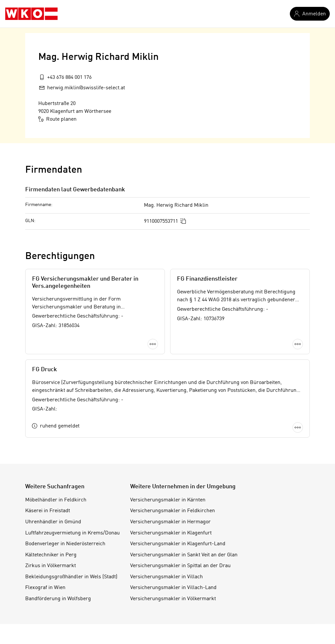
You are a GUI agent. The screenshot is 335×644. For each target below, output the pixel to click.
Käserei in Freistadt (48, 511)
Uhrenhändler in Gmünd (53, 522)
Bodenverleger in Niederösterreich (65, 544)
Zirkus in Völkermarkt (51, 566)
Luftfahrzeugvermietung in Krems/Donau (72, 533)
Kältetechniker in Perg (51, 555)
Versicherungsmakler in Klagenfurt (171, 533)
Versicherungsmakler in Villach (167, 577)
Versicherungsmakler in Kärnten (168, 500)
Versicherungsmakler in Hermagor (170, 522)
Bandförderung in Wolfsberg (58, 599)
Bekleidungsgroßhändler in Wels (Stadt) (71, 577)
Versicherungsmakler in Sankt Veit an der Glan (184, 555)
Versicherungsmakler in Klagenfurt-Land (178, 544)
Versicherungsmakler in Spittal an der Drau (180, 566)
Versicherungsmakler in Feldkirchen (173, 511)
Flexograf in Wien (45, 588)
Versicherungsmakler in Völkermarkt (173, 599)
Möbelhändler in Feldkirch (56, 500)
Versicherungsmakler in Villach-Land (173, 588)
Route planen (57, 119)
